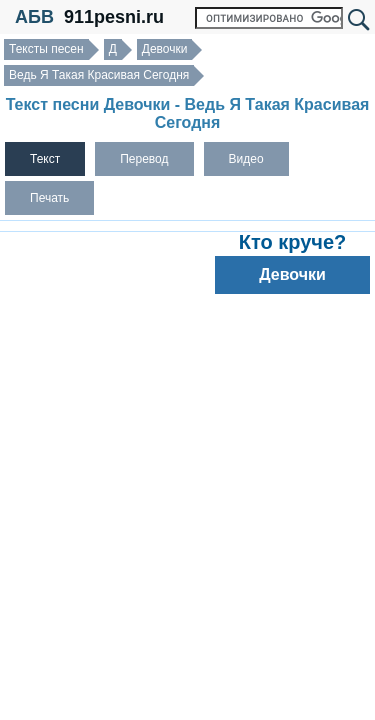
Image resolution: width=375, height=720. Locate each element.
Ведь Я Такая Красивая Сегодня (99, 75)
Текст (45, 159)
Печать (49, 198)
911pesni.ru (114, 17)
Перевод (144, 159)
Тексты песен (46, 49)
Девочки (165, 49)
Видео (246, 159)
